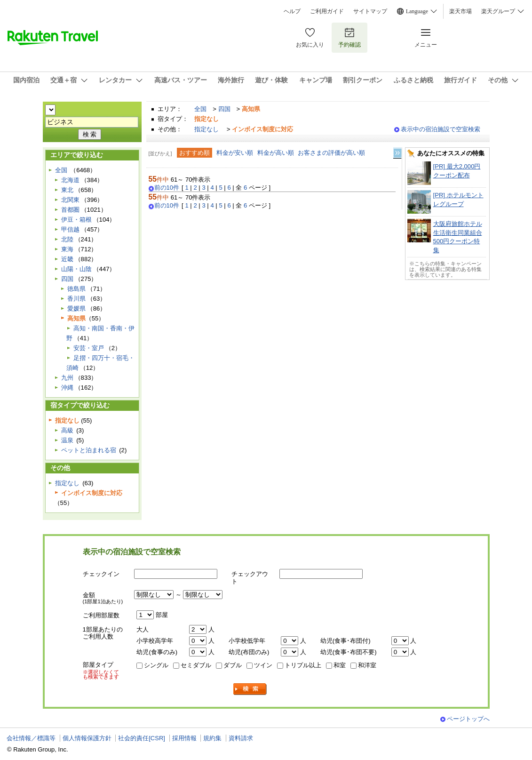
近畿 (67, 259)
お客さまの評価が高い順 (331, 153)
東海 (67, 249)
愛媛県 (76, 308)
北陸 (67, 239)
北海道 (70, 180)
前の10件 (167, 188)
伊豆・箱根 (76, 220)
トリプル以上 (303, 665)
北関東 (70, 200)
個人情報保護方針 (87, 738)
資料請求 (241, 738)
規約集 (212, 738)
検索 (250, 689)
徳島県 (76, 289)
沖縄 (67, 388)
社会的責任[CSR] (142, 738)
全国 (200, 109)
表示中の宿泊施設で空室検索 (441, 129)
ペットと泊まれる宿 (89, 450)
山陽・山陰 (76, 269)
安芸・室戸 (89, 348)
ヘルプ (292, 11)
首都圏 (70, 210)
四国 (224, 109)
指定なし (206, 129)
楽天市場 (461, 11)
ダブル (233, 665)
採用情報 (184, 738)
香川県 (76, 299)
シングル (156, 665)
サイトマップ (370, 11)
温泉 (67, 440)
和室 (340, 665)
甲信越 (70, 229)
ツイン (263, 665)
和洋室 (367, 665)
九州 (67, 378)
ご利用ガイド (327, 11)
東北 (67, 190)
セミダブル (196, 665)
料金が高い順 (276, 153)
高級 (67, 430)
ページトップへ (468, 719)
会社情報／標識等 (31, 738)
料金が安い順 (235, 153)
